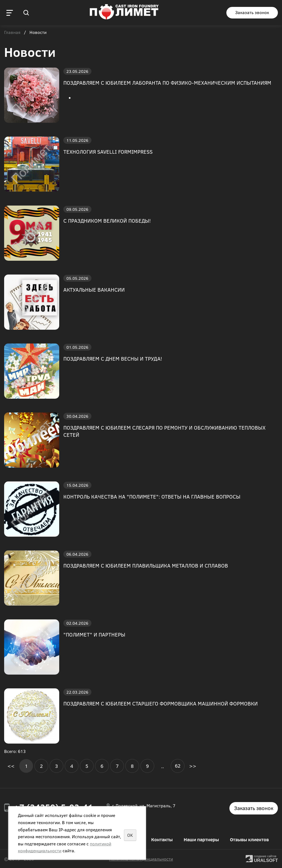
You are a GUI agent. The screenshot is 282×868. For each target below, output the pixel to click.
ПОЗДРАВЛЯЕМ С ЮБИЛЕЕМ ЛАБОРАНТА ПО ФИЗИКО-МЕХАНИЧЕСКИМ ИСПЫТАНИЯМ (167, 83)
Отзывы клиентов (249, 839)
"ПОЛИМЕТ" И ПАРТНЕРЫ (94, 634)
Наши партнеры (201, 839)
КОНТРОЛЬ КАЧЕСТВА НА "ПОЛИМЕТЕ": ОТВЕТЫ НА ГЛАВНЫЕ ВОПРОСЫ (152, 496)
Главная (12, 33)
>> (193, 766)
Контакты (162, 839)
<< (11, 766)
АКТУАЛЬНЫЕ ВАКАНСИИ (94, 290)
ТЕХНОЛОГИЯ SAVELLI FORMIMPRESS (108, 152)
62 (178, 766)
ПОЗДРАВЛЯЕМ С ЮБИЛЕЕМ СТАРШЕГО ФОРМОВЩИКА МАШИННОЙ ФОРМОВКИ (161, 703)
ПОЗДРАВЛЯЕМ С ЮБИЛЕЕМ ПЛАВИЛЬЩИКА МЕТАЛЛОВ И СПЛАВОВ (146, 565)
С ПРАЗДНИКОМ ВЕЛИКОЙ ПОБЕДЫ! (107, 221)
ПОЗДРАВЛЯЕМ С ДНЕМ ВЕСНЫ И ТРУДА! (113, 359)
